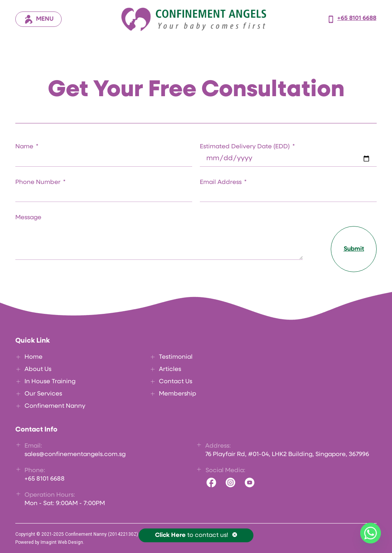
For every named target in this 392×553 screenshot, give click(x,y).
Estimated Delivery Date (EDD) (246, 147)
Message (28, 218)
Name (25, 147)
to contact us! (192, 535)
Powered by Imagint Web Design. (50, 542)
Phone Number (39, 182)
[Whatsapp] (371, 533)
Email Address (221, 182)
